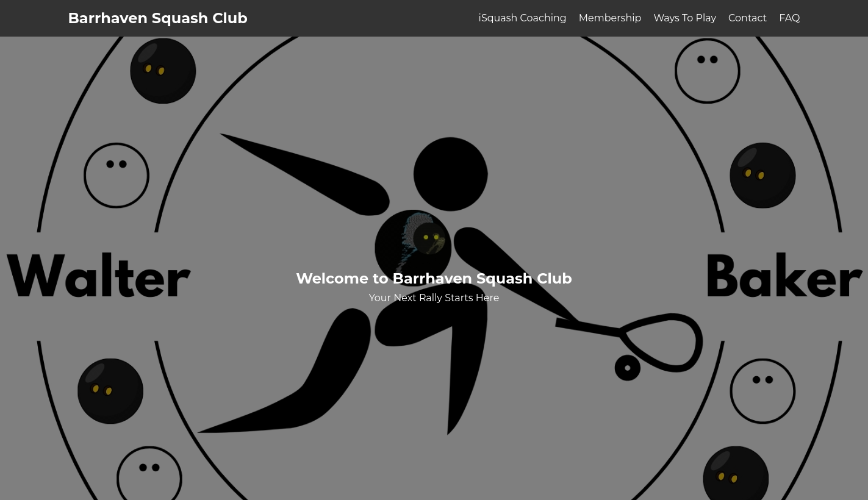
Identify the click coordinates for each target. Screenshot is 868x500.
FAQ (789, 18)
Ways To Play (685, 18)
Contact (748, 18)
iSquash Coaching (523, 18)
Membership (610, 18)
